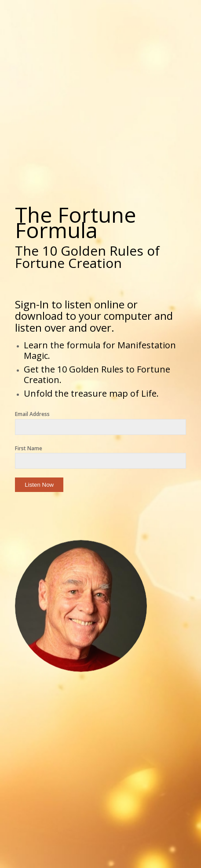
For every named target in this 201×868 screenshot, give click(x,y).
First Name (29, 448)
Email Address (32, 414)
